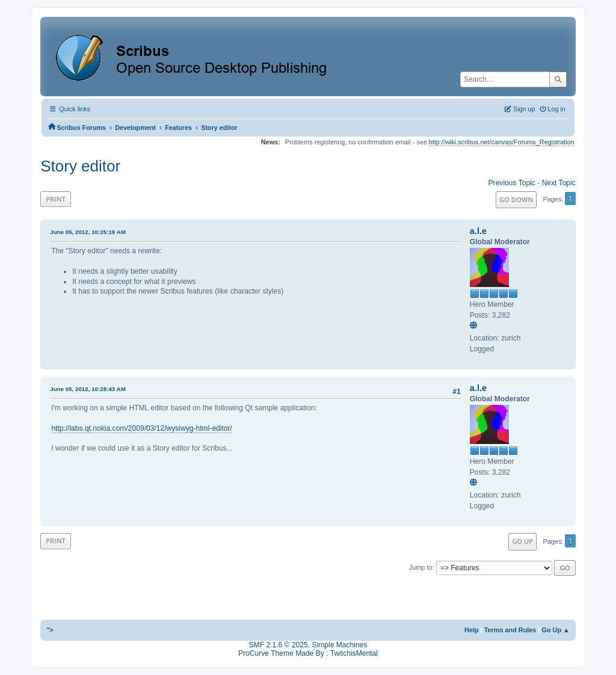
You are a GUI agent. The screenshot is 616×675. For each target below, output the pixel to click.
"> (50, 630)
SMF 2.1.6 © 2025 (279, 645)
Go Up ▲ (555, 630)
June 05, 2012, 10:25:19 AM (88, 232)
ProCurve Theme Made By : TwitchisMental (308, 653)
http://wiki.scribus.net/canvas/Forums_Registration (502, 142)
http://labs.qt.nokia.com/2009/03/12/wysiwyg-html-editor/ (142, 428)
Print (56, 199)
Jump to (421, 567)
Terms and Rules (510, 630)
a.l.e (478, 231)
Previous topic (512, 183)
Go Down (516, 199)
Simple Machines (339, 645)
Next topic (559, 183)
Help (472, 630)
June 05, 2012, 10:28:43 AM (88, 389)
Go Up (522, 541)
